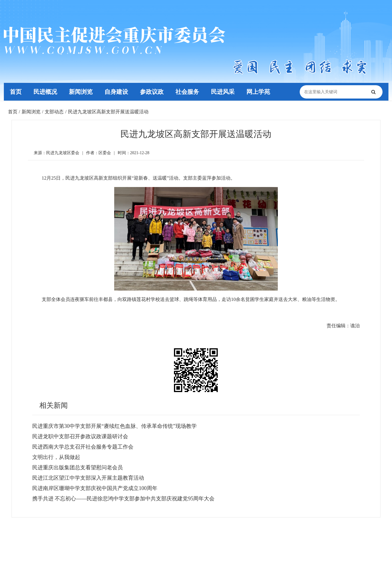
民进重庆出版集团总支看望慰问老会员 (78, 468)
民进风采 (222, 92)
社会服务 (187, 92)
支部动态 (54, 112)
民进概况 (45, 92)
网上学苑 (258, 92)
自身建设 (116, 92)
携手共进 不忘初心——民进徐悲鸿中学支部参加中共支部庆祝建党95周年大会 (124, 499)
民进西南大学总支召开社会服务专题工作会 (83, 447)
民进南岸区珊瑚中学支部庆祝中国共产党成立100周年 (95, 488)
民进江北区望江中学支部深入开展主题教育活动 (88, 478)
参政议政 (151, 92)
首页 (15, 92)
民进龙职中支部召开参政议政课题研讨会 (80, 436)
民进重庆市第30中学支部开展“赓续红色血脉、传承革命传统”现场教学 (114, 426)
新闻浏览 (80, 92)
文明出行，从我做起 (56, 457)
